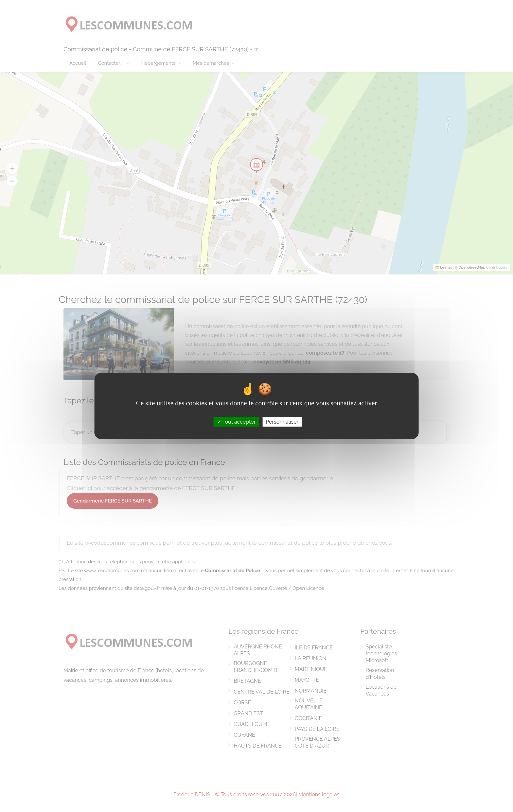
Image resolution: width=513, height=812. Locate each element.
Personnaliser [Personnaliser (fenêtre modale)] (282, 422)
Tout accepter (236, 422)
